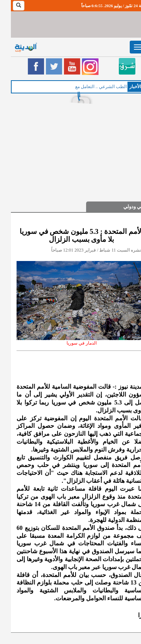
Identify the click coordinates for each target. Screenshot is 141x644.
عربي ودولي (125, 207)
